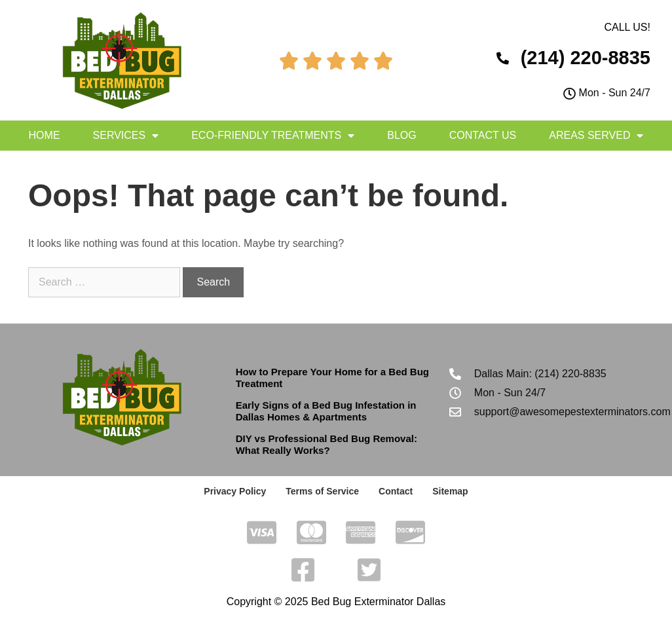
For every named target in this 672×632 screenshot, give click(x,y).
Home (45, 135)
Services (126, 136)
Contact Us (483, 135)
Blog (401, 135)
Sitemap (450, 491)
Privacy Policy (235, 491)
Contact (396, 491)
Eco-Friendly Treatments (273, 136)
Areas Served (596, 136)
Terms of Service (322, 491)
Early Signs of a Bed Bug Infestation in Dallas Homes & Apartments (326, 411)
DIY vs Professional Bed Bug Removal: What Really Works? (327, 444)
